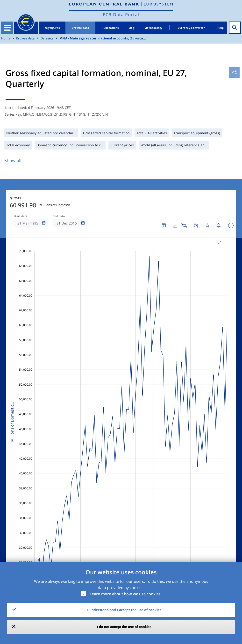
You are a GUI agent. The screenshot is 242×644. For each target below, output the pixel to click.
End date (59, 216)
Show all (13, 160)
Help (221, 28)
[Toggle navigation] (7, 28)
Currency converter (191, 28)
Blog (131, 28)
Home (6, 38)
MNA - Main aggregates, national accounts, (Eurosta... (103, 38)
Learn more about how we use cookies (125, 594)
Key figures (52, 28)
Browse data (80, 28)
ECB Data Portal (121, 15)
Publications (110, 28)
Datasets (47, 38)
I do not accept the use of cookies (124, 627)
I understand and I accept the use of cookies (124, 610)
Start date (21, 216)
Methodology (153, 28)
